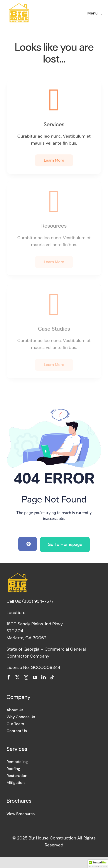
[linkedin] (44, 677)
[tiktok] (52, 677)
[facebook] (9, 677)
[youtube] (35, 677)
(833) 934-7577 (38, 601)
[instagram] (26, 677)
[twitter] (17, 677)
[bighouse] (19, 5)
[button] (98, 864)
